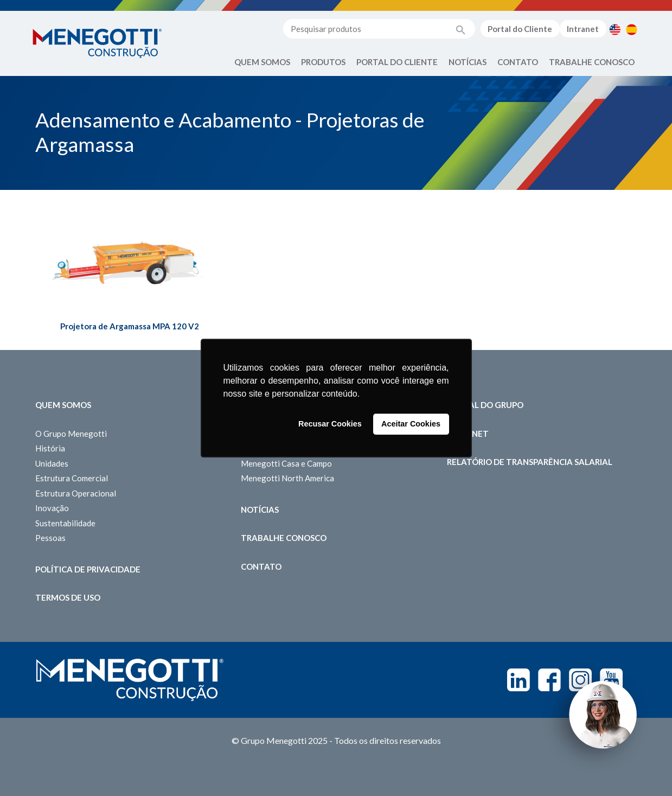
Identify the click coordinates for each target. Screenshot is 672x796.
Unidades (52, 463)
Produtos (323, 62)
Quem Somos (262, 62)
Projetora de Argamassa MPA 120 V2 (130, 326)
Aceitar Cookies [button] (411, 424)
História (50, 448)
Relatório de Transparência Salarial (530, 462)
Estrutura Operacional (76, 493)
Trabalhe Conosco (592, 62)
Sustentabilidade (65, 523)
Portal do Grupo (485, 405)
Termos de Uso (68, 597)
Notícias (468, 62)
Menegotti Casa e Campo (286, 463)
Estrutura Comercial (72, 478)
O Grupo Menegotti (71, 434)
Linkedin (519, 680)
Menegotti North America (287, 478)
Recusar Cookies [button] (330, 424)
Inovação (52, 508)
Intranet (583, 29)
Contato (518, 62)
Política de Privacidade (88, 569)
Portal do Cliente (520, 29)
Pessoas (50, 538)
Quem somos (63, 405)
